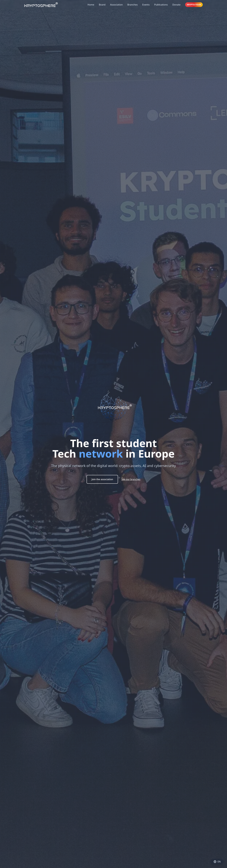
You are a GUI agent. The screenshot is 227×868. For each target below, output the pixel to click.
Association (116, 5)
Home (91, 5)
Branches (133, 5)
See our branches (131, 479)
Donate (176, 5)
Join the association (102, 479)
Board (102, 5)
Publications (161, 5)
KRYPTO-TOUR (194, 5)
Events (146, 5)
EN (217, 862)
